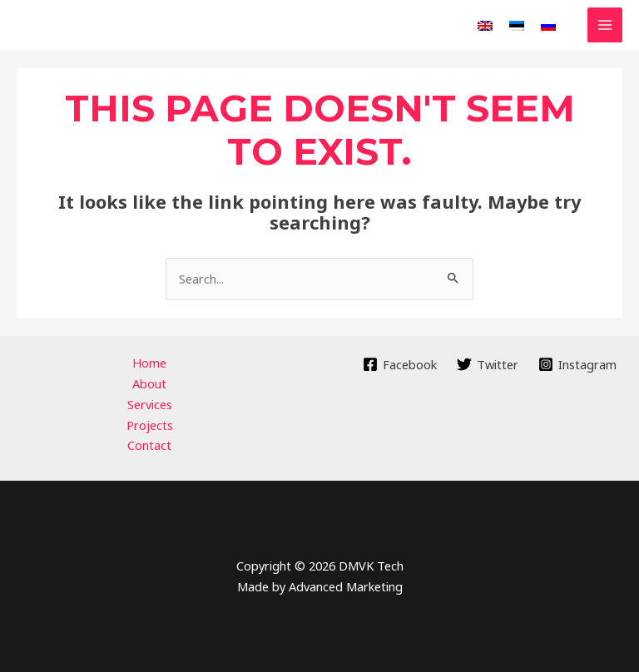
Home (149, 363)
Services (150, 404)
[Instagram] (577, 364)
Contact (149, 445)
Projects (150, 425)
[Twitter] (488, 364)
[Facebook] (401, 364)
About (149, 383)
